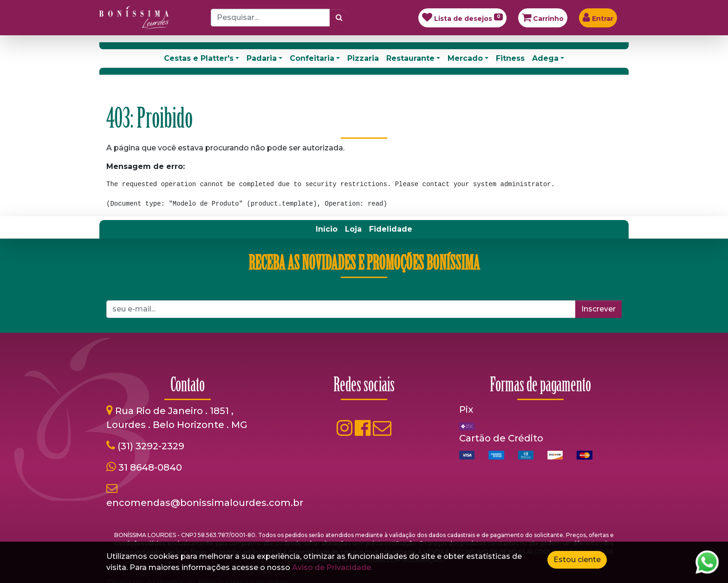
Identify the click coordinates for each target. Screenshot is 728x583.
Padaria (262, 58)
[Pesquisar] (339, 18)
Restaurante (410, 58)
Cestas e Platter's (199, 58)
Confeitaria (312, 58)
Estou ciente (577, 560)
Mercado (465, 58)
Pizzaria (363, 58)
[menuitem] (327, 229)
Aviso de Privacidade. (332, 567)
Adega (545, 58)
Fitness (510, 58)
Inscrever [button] (598, 309)
